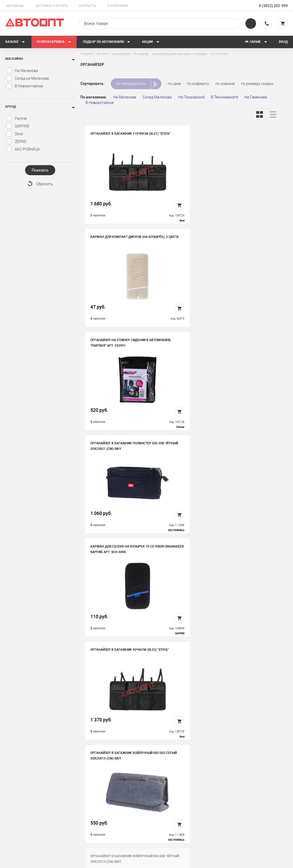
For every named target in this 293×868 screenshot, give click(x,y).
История (94, 789)
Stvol (15, 134)
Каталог (15, 42)
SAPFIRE (18, 126)
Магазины (15, 6)
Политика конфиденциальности (114, 821)
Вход (283, 42)
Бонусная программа (105, 813)
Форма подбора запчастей (180, 821)
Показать (40, 170)
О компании (118, 6)
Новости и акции (172, 805)
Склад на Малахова (27, 78)
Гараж (256, 42)
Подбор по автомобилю (107, 42)
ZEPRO (16, 142)
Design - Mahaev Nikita (272, 861)
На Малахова (22, 71)
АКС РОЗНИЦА (23, 149)
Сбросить (45, 184)
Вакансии (95, 797)
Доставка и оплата (52, 6)
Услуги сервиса (54, 42)
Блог (161, 813)
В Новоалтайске (24, 86)
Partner (17, 119)
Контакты (88, 6)
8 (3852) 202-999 (273, 6)
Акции (151, 42)
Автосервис (167, 797)
